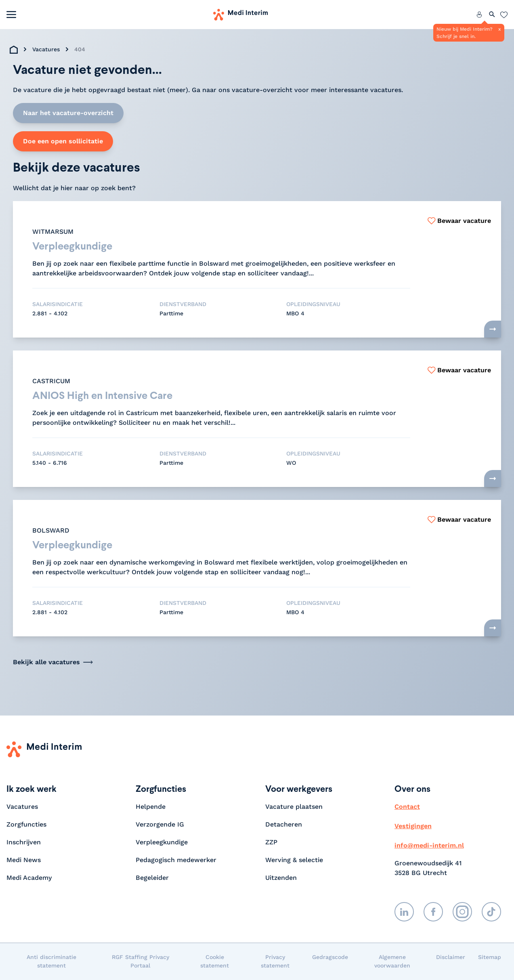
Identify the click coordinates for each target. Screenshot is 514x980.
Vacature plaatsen (294, 807)
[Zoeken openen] (492, 15)
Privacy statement (275, 962)
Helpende (151, 807)
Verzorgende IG (160, 825)
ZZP (271, 843)
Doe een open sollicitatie (63, 141)
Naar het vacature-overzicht (68, 113)
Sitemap (490, 957)
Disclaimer (451, 957)
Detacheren (284, 825)
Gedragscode (330, 957)
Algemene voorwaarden (392, 962)
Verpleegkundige (162, 843)
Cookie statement (215, 962)
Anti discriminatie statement (51, 962)
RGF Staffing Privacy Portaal (141, 962)
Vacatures (46, 49)
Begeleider (152, 878)
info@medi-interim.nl (429, 846)
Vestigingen (413, 826)
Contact (407, 807)
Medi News (24, 860)
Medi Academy (30, 878)
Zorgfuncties (26, 825)
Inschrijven (24, 843)
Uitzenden (281, 878)
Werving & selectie (294, 860)
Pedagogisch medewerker (176, 860)
